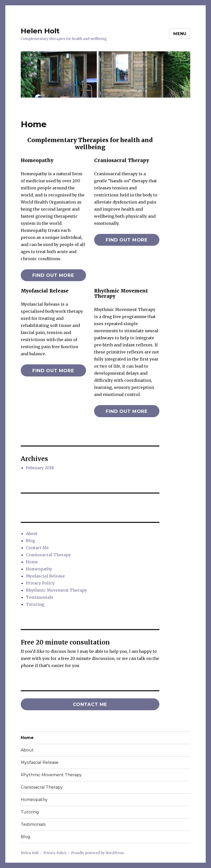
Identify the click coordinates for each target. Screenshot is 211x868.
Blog (30, 541)
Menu (180, 34)
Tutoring (35, 604)
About (32, 533)
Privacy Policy (40, 583)
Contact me (90, 704)
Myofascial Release (45, 576)
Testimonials (40, 597)
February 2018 (40, 468)
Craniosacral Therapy (48, 555)
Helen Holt (40, 31)
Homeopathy (39, 569)
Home (32, 562)
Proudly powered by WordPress (97, 853)
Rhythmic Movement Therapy (56, 590)
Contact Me (37, 548)
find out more (53, 275)
